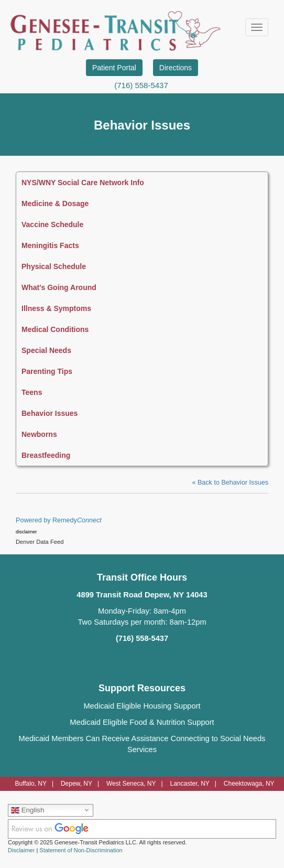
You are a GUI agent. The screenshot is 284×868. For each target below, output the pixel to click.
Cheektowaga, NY (249, 784)
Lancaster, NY (189, 784)
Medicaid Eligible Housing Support (142, 706)
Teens (32, 392)
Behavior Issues (50, 413)
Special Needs (46, 350)
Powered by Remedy (59, 520)
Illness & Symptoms (56, 308)
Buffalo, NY (30, 784)
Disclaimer (21, 850)
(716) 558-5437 (141, 85)
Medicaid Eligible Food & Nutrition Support (142, 722)
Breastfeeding (46, 455)
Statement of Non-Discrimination (81, 850)
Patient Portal (114, 68)
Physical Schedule (54, 266)
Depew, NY (77, 784)
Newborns (39, 434)
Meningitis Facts (50, 245)
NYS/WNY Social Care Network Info (83, 183)
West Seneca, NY (131, 784)
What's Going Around (59, 287)
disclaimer (26, 532)
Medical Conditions (55, 329)
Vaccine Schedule (52, 224)
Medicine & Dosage (55, 203)
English (28, 810)
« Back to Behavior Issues (230, 483)
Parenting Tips (47, 371)
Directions (176, 68)
